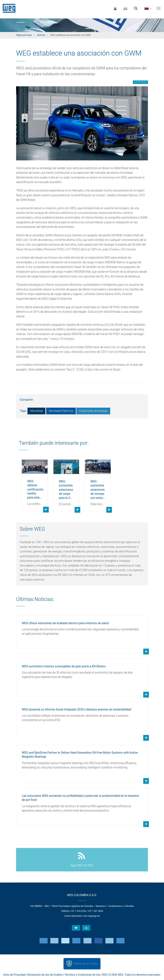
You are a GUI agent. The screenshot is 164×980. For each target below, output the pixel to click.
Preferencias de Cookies (85, 964)
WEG (8, 8)
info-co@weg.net (92, 916)
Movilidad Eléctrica (61, 411)
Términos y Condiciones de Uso (82, 975)
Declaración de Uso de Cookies (45, 975)
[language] (148, 8)
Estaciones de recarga (93, 411)
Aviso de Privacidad (14, 975)
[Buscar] (136, 8)
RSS (105, 975)
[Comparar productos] (125, 8)
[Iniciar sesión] (115, 8)
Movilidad (36, 411)
